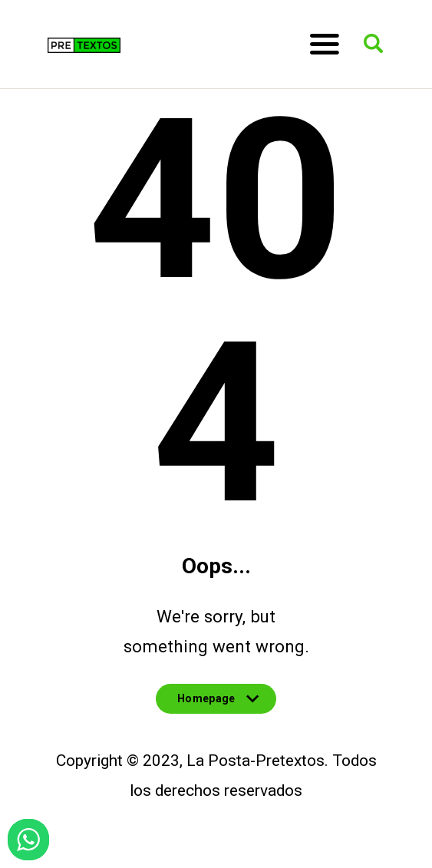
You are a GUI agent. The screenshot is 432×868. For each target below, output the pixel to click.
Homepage (216, 703)
